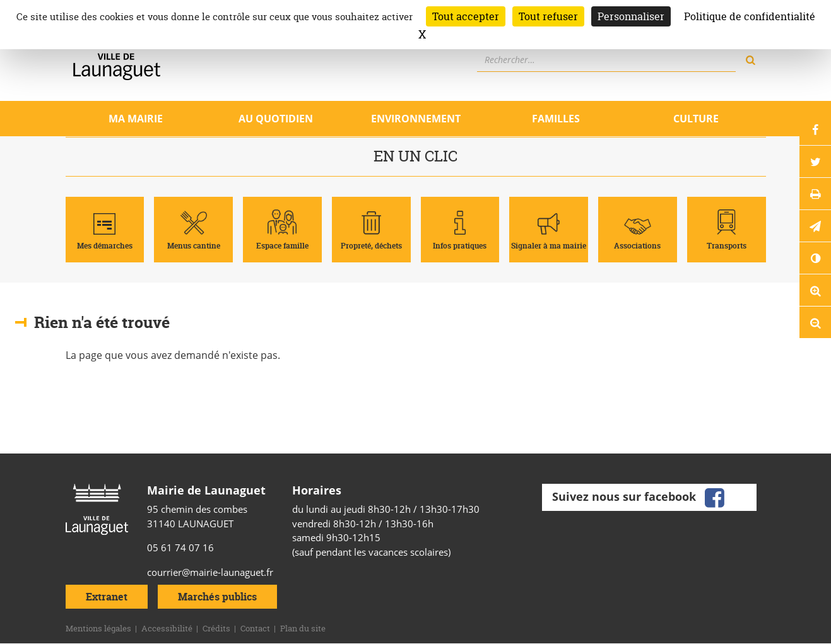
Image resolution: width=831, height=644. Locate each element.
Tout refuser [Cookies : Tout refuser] (548, 16)
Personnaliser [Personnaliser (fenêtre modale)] (631, 16)
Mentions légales (98, 628)
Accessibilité (167, 628)
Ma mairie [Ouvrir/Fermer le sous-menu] (136, 119)
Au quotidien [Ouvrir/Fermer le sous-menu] (276, 119)
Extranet (107, 597)
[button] (815, 226)
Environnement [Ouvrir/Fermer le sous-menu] (416, 119)
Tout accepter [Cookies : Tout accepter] (466, 16)
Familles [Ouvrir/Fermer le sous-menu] (556, 119)
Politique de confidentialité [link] (750, 16)
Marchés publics (217, 597)
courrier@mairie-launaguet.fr (210, 572)
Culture (696, 119)
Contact (255, 628)
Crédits (216, 628)
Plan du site (303, 628)
